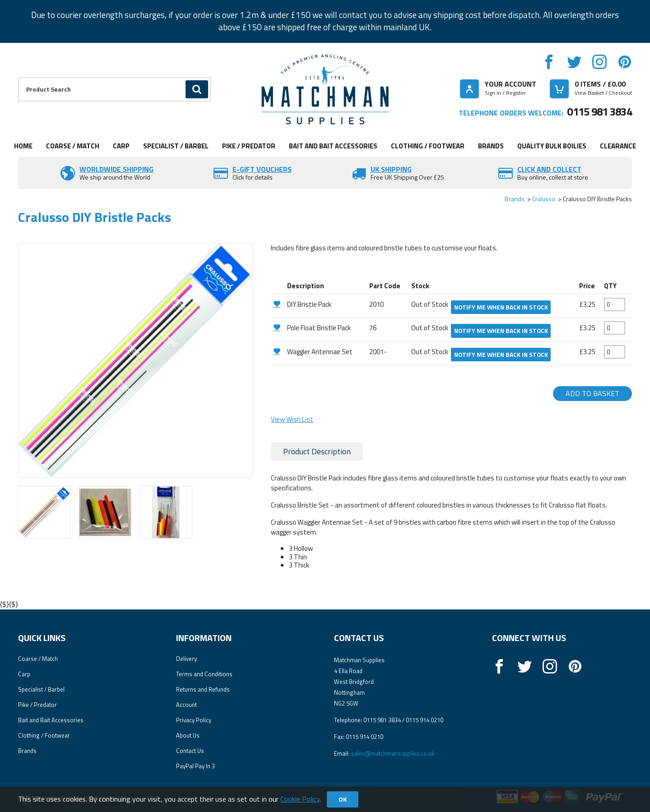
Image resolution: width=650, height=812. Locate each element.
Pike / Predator (249, 146)
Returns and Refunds (203, 689)
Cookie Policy (300, 799)
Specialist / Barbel (176, 146)
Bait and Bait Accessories (333, 146)
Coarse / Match (73, 146)
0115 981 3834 (599, 111)
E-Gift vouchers (262, 169)
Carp (121, 146)
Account (186, 705)
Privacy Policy (194, 720)
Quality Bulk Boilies (552, 146)
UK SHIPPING (391, 169)
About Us (188, 735)
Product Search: (18, 77)
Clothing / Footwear (428, 146)
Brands (491, 146)
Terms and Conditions (204, 674)
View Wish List (292, 419)
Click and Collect (549, 169)
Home (23, 146)
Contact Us (190, 751)
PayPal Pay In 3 (195, 766)
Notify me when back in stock (501, 307)
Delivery (186, 659)
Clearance (618, 146)
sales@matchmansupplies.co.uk (392, 753)
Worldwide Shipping (116, 169)
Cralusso (544, 199)
